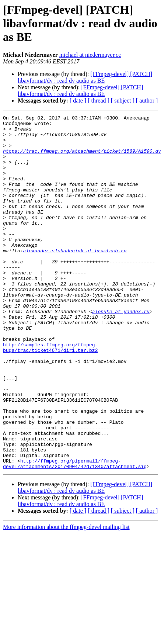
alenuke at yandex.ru (121, 351)
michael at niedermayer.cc (90, 55)
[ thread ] (99, 101)
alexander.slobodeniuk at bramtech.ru (75, 278)
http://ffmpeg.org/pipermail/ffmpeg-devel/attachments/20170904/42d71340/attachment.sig (75, 534)
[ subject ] (123, 101)
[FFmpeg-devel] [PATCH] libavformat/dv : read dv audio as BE (85, 77)
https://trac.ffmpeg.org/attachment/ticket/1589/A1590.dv (82, 159)
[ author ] (147, 101)
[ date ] (78, 101)
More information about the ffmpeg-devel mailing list (66, 598)
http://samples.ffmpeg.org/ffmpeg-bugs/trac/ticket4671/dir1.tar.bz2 (50, 394)
